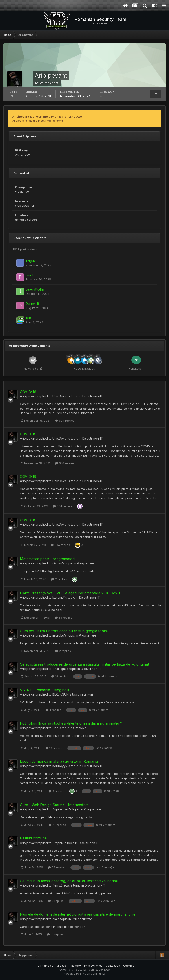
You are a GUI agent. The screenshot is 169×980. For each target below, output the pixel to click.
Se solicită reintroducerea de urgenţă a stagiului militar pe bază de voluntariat (84, 664)
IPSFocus (60, 966)
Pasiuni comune (33, 838)
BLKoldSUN (61, 694)
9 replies (56, 791)
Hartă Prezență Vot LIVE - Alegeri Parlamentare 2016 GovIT (70, 593)
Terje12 (31, 261)
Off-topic (80, 728)
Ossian (57, 563)
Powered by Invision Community (84, 974)
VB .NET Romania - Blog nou (44, 690)
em (55, 919)
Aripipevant (28, 396)
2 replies (59, 579)
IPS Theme (42, 966)
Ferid (29, 275)
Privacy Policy (93, 966)
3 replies (56, 901)
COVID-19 (28, 392)
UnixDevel (60, 396)
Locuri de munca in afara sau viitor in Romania (59, 761)
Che (55, 728)
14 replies (55, 934)
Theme (75, 966)
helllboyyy (60, 766)
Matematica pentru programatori (47, 559)
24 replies (57, 825)
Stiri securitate (82, 919)
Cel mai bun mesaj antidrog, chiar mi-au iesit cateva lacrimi (69, 881)
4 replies (53, 710)
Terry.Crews (61, 885)
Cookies (129, 966)
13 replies (54, 748)
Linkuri (88, 694)
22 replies (57, 867)
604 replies (65, 421)
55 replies (63, 618)
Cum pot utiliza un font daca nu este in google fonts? (64, 631)
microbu (58, 635)
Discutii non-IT (93, 396)
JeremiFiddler (35, 289)
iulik (28, 318)
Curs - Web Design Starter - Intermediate (54, 805)
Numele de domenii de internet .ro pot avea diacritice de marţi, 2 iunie (78, 914)
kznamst (58, 597)
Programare (86, 563)
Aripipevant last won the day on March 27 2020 (47, 116)
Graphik (58, 843)
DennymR (32, 304)
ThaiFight (59, 669)
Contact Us (113, 966)
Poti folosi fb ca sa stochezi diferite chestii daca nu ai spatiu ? (71, 723)
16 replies (60, 676)
